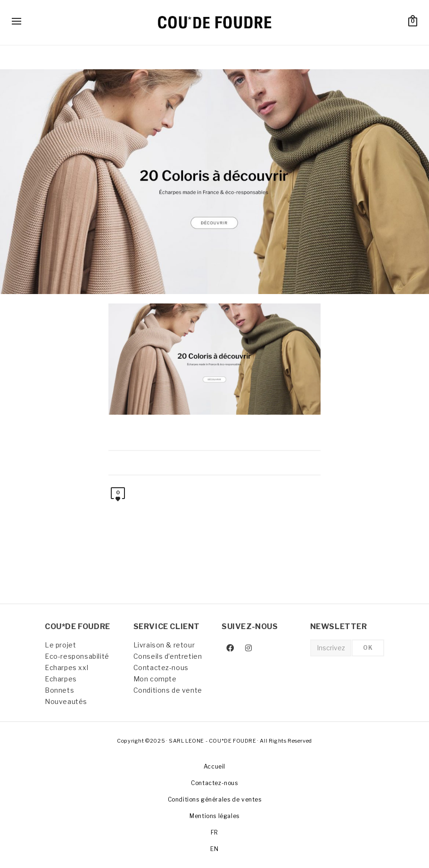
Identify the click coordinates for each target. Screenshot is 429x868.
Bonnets (59, 690)
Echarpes (61, 679)
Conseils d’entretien (168, 656)
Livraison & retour (164, 645)
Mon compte (155, 679)
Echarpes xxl (66, 667)
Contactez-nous (161, 667)
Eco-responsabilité (77, 656)
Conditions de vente (168, 690)
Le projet (60, 645)
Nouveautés (66, 701)
